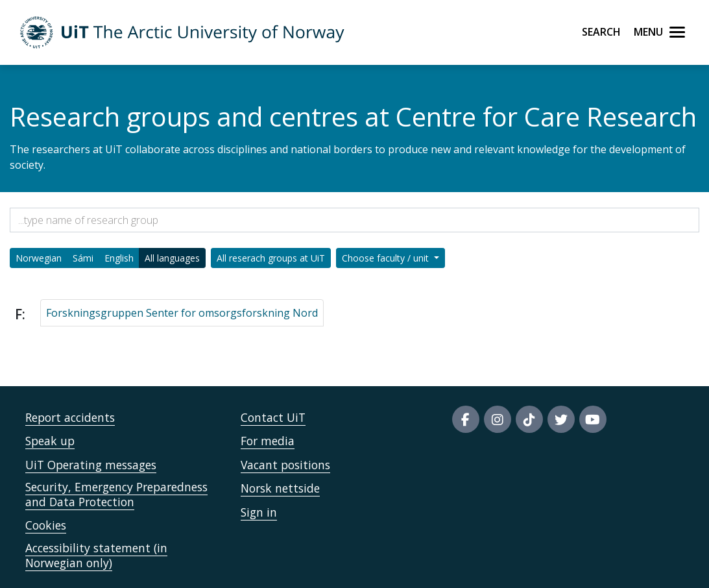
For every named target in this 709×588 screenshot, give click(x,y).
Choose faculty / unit (387, 258)
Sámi (83, 258)
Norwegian (39, 258)
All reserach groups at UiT (271, 258)
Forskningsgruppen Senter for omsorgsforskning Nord (182, 313)
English (119, 258)
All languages (172, 258)
